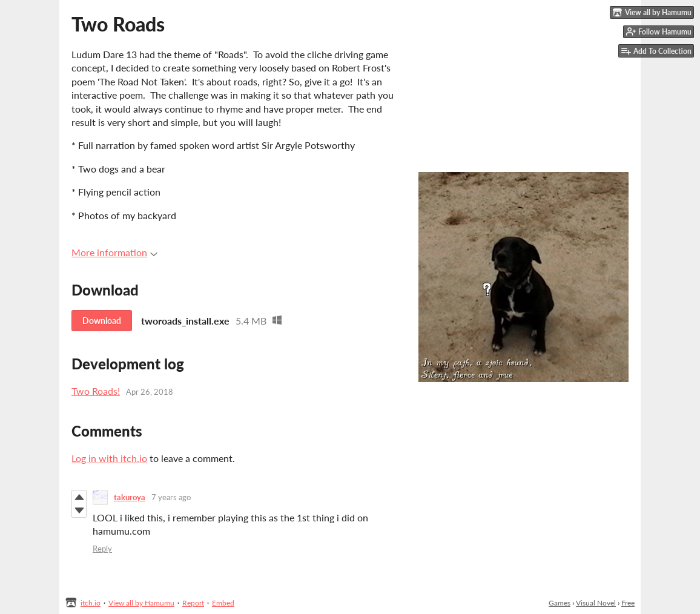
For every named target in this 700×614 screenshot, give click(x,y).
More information (114, 252)
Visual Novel (596, 603)
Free (628, 603)
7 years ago (171, 497)
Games (560, 603)
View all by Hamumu (141, 603)
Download (102, 321)
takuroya (130, 497)
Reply (102, 549)
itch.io (91, 603)
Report (193, 603)
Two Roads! (96, 391)
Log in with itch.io (109, 458)
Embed (223, 603)
